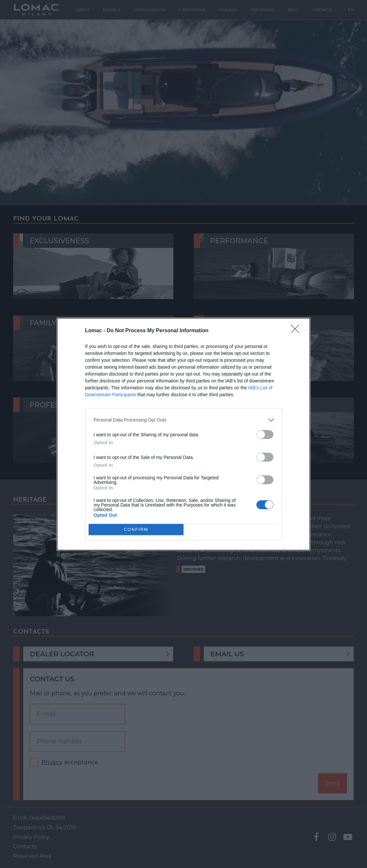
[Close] (297, 331)
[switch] (265, 434)
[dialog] (183, 434)
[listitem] (183, 420)
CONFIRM (136, 529)
